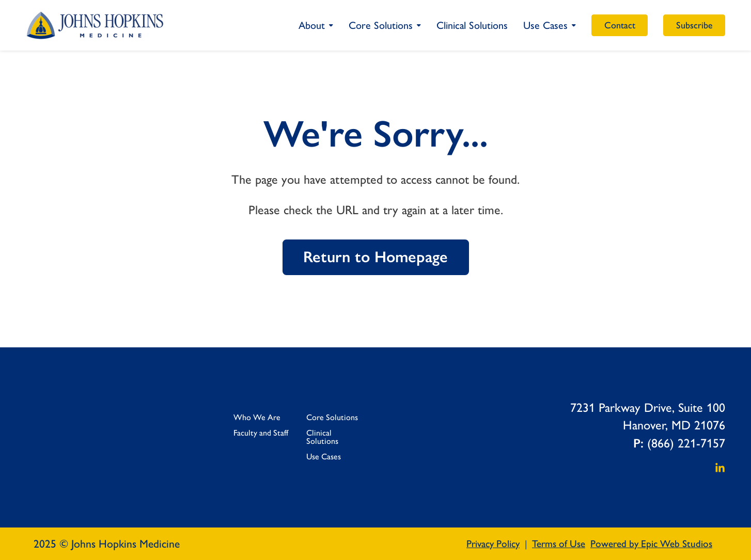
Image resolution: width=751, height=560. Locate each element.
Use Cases (545, 25)
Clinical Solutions (472, 25)
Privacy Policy (493, 544)
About (312, 25)
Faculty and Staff (261, 433)
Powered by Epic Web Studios (651, 544)
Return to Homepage (375, 257)
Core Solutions (381, 25)
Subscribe (694, 25)
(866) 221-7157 (686, 443)
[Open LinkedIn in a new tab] (720, 467)
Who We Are (257, 417)
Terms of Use (559, 544)
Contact (620, 25)
